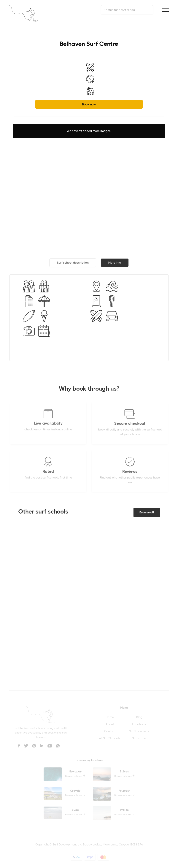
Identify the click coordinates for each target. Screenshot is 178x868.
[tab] (73, 263)
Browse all (146, 513)
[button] (166, 10)
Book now (89, 105)
